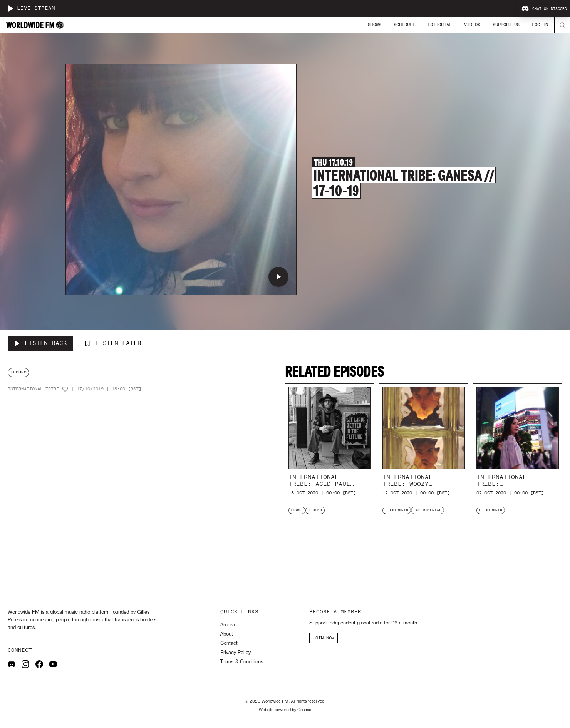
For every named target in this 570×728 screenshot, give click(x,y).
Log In (540, 25)
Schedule (404, 25)
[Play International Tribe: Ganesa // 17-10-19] (278, 277)
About (227, 634)
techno (18, 372)
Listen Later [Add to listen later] (113, 343)
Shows (375, 25)
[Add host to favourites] (65, 389)
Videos (472, 25)
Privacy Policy (236, 653)
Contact (229, 643)
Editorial (440, 25)
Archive (228, 625)
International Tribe (33, 389)
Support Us (506, 25)
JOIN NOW (324, 638)
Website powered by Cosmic (285, 710)
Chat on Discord (544, 9)
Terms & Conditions (242, 662)
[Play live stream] (10, 8)
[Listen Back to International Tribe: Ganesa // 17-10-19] (40, 343)
